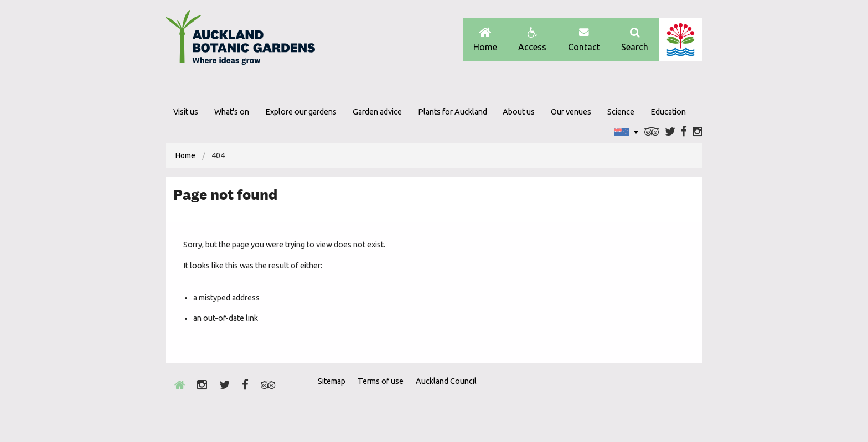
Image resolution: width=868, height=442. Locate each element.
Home (485, 40)
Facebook (684, 132)
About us (519, 112)
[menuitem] (185, 155)
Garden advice (377, 112)
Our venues (571, 112)
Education (668, 112)
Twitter (670, 132)
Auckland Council (681, 40)
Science (621, 112)
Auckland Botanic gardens (240, 40)
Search (635, 40)
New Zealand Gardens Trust (680, 401)
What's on (232, 112)
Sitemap (332, 381)
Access (532, 40)
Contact (584, 40)
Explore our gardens (301, 112)
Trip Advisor (652, 132)
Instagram (697, 132)
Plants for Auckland (453, 112)
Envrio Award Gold (624, 401)
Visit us (186, 112)
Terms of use (381, 381)
